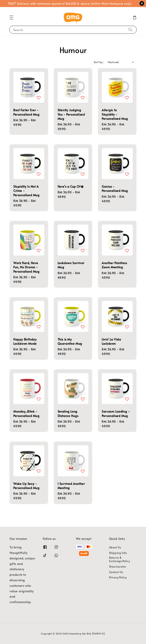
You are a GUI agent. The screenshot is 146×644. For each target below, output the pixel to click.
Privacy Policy (118, 577)
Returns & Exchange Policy (120, 559)
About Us (115, 547)
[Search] (130, 30)
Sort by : (99, 62)
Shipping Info (118, 553)
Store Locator (118, 567)
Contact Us (116, 572)
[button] (11, 17)
